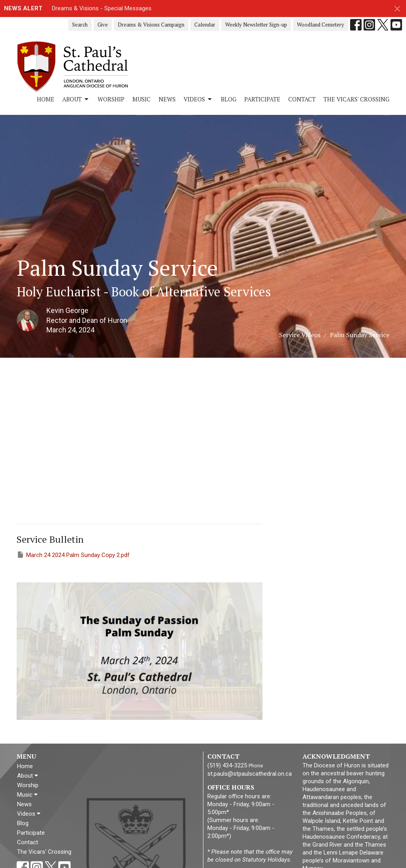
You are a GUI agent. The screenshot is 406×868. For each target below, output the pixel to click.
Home (46, 99)
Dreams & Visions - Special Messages (102, 8)
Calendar (205, 25)
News (167, 99)
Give (103, 25)
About (76, 99)
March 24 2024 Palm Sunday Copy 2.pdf (73, 555)
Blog (229, 99)
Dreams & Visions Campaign (151, 25)
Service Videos (300, 335)
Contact (302, 99)
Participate (262, 99)
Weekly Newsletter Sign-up (256, 25)
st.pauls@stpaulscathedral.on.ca (250, 774)
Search (80, 25)
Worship (111, 99)
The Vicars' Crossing (356, 99)
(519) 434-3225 (227, 765)
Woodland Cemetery (321, 25)
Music (142, 99)
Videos (198, 99)
